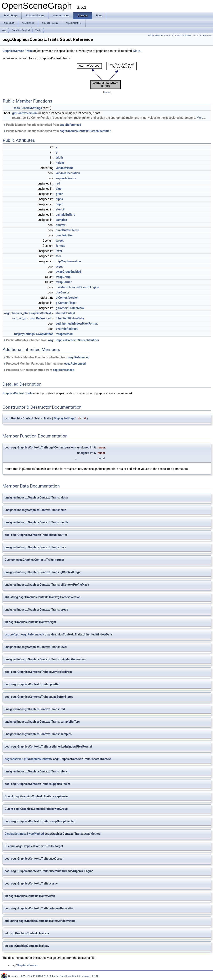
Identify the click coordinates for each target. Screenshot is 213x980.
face (59, 256)
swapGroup (63, 277)
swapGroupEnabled (68, 272)
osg (4, 30)
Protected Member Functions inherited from (45, 364)
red (58, 183)
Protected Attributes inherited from (39, 370)
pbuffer (61, 225)
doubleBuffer (64, 235)
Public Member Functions (161, 36)
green (59, 194)
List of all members (202, 36)
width (59, 158)
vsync (59, 266)
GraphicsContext (21, 30)
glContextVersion (67, 298)
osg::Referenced (70, 125)
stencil (60, 209)
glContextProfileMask (70, 308)
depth (59, 204)
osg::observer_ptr (16, 313)
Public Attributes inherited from (51, 340)
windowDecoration (68, 173)
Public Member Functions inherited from (42, 125)
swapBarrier (64, 282)
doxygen (87, 976)
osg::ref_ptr (20, 318)
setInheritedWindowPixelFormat (77, 324)
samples (61, 220)
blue (59, 189)
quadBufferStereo (67, 230)
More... (138, 51)
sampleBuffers (65, 215)
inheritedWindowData (70, 318)
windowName (65, 168)
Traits (38, 30)
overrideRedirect (67, 329)
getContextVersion (25, 113)
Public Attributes (183, 36)
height (60, 163)
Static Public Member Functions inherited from (46, 357)
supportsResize (66, 178)
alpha (59, 199)
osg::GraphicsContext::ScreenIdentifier (85, 131)
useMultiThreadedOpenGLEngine (77, 287)
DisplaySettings (32, 108)
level (59, 251)
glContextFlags (66, 303)
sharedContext (65, 313)
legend (107, 92)
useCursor (63, 292)
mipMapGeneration (68, 261)
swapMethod (64, 334)
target (60, 241)
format (60, 246)
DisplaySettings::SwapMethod (34, 334)
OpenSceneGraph (69, 976)
